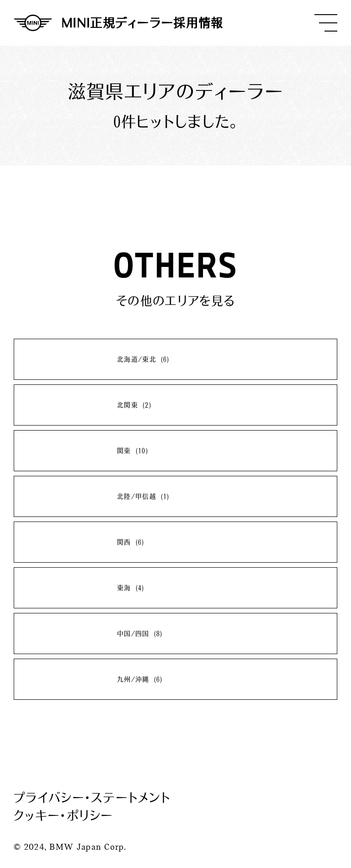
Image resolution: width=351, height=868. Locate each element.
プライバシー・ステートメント (92, 798)
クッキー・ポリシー (64, 815)
